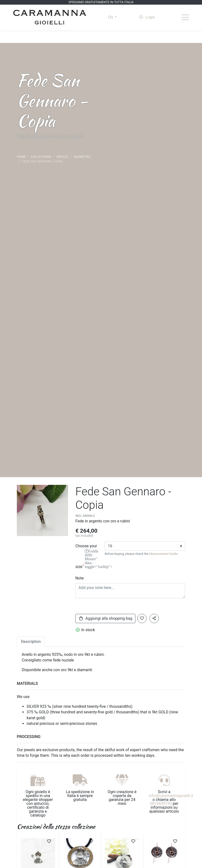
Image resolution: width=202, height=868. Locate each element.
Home (21, 157)
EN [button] (111, 17)
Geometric (82, 157)
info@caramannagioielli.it (171, 796)
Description (31, 642)
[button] (154, 619)
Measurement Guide (163, 554)
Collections (41, 157)
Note (80, 578)
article (62, 157)
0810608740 (161, 803)
